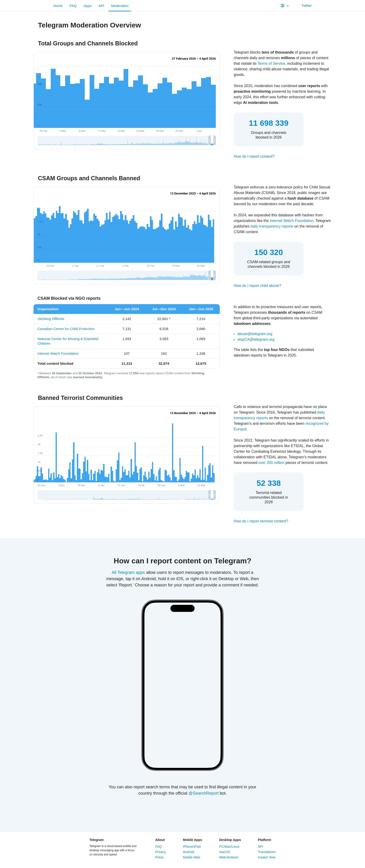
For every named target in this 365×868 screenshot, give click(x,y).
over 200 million (271, 463)
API (101, 6)
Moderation (120, 6)
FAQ (73, 6)
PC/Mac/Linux (229, 847)
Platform (265, 840)
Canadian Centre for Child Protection (66, 329)
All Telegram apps (128, 572)
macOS (225, 852)
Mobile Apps (193, 840)
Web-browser (229, 857)
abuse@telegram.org (255, 334)
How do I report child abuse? (257, 286)
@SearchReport (204, 793)
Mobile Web (192, 857)
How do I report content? (254, 156)
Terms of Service (271, 63)
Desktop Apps (230, 840)
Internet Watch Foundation (292, 221)
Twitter (304, 5)
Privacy (161, 852)
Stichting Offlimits (51, 319)
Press (159, 857)
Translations (267, 852)
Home (58, 6)
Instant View (267, 857)
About (160, 840)
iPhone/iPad (192, 847)
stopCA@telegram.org (256, 339)
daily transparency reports (272, 226)
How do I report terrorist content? (261, 521)
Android (189, 852)
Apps (88, 6)
